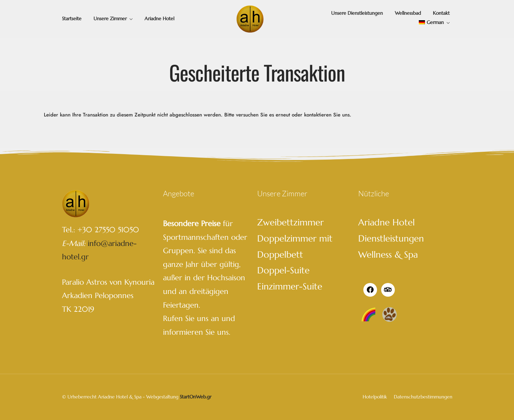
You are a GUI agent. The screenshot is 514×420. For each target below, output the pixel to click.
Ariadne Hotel (159, 18)
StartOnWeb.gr (196, 397)
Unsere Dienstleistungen (357, 13)
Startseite (72, 18)
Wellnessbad (408, 13)
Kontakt (441, 13)
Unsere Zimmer (110, 18)
